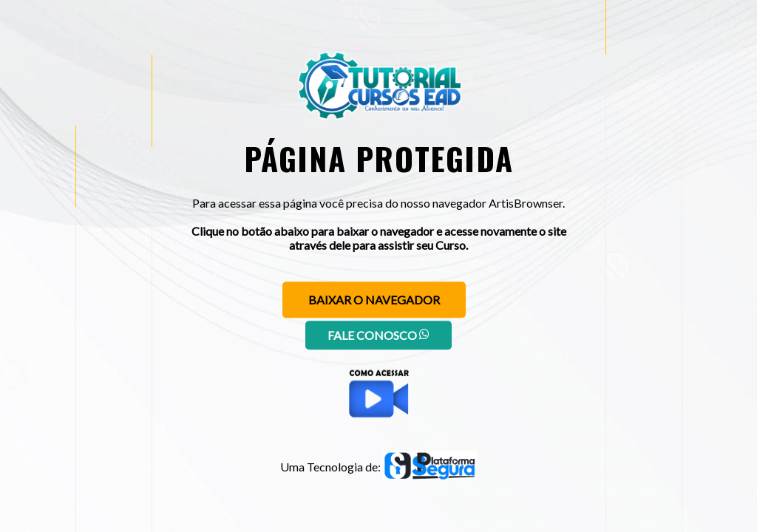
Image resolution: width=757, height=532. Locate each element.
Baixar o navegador (374, 300)
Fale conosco (378, 335)
